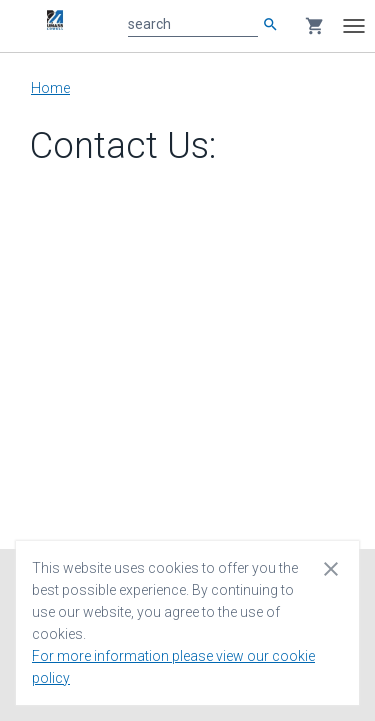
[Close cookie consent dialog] (331, 568)
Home (50, 88)
